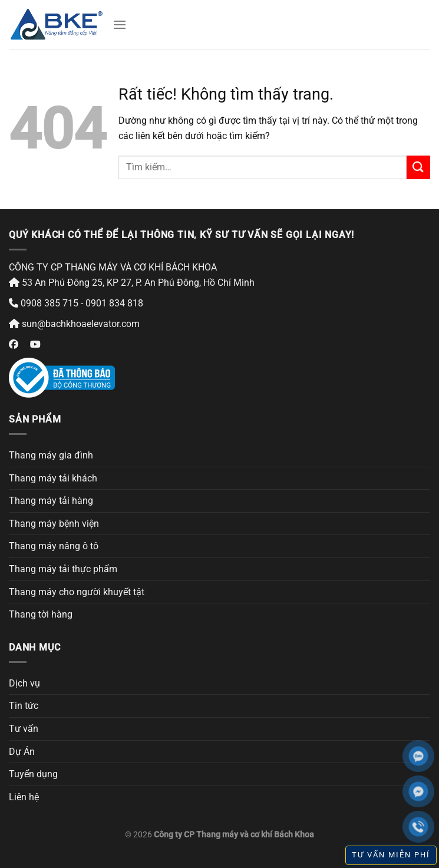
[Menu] (120, 24)
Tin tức (24, 706)
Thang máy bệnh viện (54, 524)
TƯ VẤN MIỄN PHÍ (391, 855)
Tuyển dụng (33, 774)
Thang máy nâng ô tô (54, 546)
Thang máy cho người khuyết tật (77, 592)
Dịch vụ (24, 683)
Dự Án (22, 752)
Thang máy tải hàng (51, 501)
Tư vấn (24, 729)
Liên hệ (24, 797)
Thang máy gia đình (51, 455)
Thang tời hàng (41, 614)
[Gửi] (418, 167)
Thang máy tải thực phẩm (63, 569)
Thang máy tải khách (53, 478)
